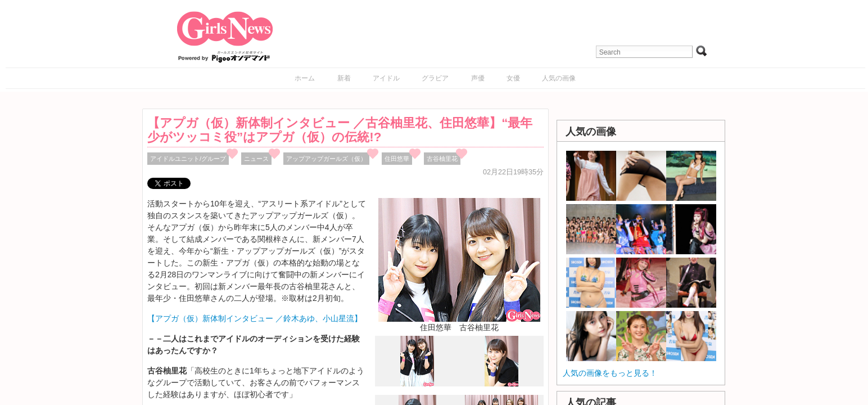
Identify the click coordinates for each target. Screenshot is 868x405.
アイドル (386, 78)
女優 (513, 78)
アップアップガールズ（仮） (326, 159)
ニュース (256, 159)
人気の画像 (559, 78)
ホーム (305, 78)
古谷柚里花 (442, 159)
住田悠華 (397, 159)
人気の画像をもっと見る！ (610, 373)
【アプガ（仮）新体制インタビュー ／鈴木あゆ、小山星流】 (255, 318)
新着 (344, 78)
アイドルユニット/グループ (188, 159)
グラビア (435, 78)
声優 (478, 78)
